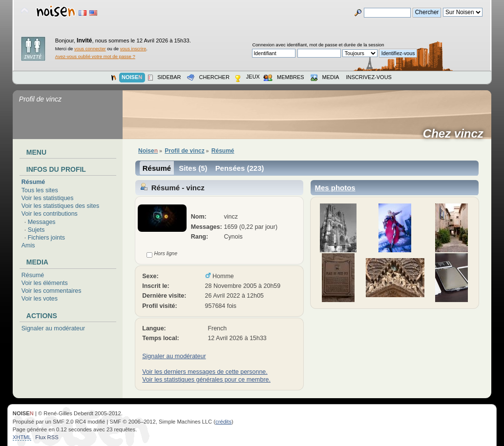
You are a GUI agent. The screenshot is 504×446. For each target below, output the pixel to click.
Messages (42, 222)
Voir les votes (40, 299)
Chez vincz (456, 134)
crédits (223, 422)
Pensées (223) (240, 168)
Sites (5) (193, 168)
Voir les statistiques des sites (60, 206)
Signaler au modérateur (53, 328)
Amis (28, 245)
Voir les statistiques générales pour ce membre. (206, 380)
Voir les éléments (45, 283)
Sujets (36, 230)
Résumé (33, 182)
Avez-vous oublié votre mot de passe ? (95, 56)
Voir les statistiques (48, 198)
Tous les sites (40, 190)
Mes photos (335, 188)
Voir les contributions (50, 214)
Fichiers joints (46, 238)
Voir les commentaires (52, 291)
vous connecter (90, 49)
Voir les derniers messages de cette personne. (205, 372)
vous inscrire (133, 49)
